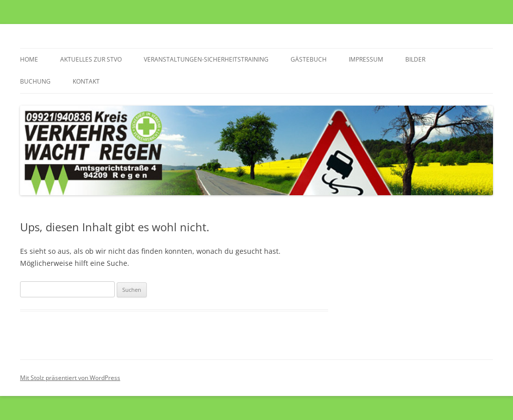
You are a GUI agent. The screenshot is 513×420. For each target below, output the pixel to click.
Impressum (366, 59)
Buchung (35, 81)
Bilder (415, 59)
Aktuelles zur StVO (91, 59)
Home (29, 59)
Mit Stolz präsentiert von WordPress (70, 378)
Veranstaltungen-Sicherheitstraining (206, 59)
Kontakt (86, 81)
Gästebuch (309, 59)
